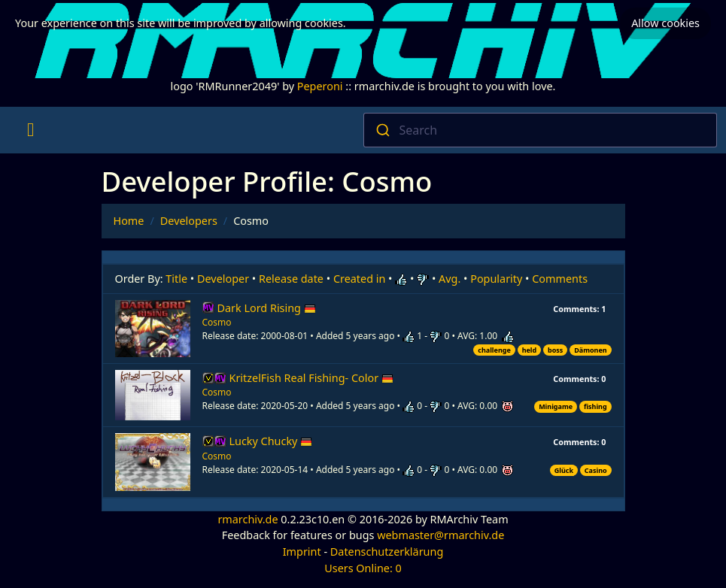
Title (176, 279)
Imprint (302, 552)
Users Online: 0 (363, 568)
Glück (564, 470)
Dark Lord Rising (267, 308)
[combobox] (541, 130)
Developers (189, 221)
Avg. (450, 279)
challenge (494, 350)
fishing (595, 406)
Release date (291, 279)
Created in (359, 279)
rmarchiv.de (248, 519)
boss (555, 350)
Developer (223, 279)
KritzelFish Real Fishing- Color (311, 378)
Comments (560, 279)
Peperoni (320, 86)
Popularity (496, 279)
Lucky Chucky (271, 441)
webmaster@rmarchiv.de (440, 535)
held (530, 350)
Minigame (556, 406)
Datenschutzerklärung (387, 552)
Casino (596, 470)
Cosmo (217, 322)
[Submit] (382, 130)
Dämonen (590, 350)
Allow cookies (665, 21)
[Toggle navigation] (30, 130)
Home (129, 221)
